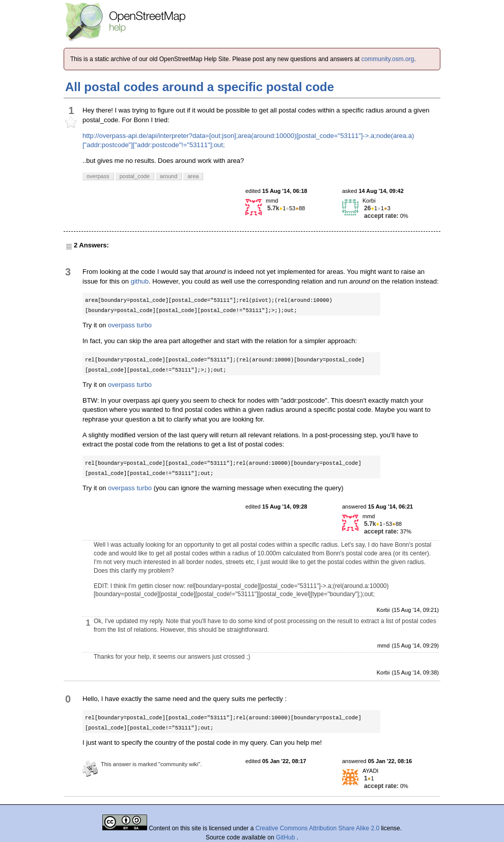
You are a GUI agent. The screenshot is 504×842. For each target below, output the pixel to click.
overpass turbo (130, 325)
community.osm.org (388, 59)
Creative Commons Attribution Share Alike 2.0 (317, 828)
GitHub (286, 837)
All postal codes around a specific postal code (200, 87)
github (140, 281)
